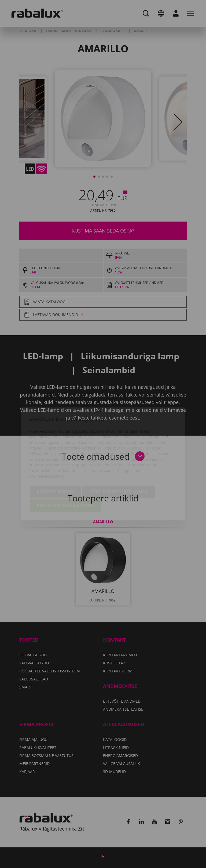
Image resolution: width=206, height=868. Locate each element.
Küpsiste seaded (56, 462)
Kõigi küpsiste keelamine (119, 462)
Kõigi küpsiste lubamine (65, 476)
